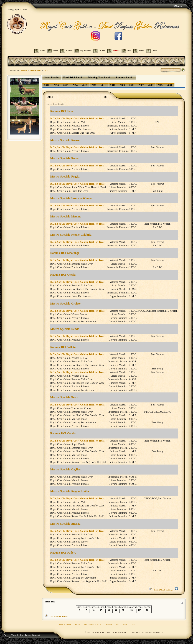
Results (24, 70)
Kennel (78, 624)
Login (179, 6)
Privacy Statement (32, 635)
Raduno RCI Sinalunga (65, 253)
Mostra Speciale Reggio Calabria (71, 235)
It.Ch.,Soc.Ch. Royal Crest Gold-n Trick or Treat (77, 119)
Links (133, 624)
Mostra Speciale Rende (65, 329)
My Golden (89, 624)
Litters (100, 624)
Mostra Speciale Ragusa (65, 140)
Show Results (36, 70)
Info (117, 624)
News (69, 624)
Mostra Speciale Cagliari (66, 469)
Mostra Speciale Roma (64, 158)
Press (125, 624)
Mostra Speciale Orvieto (65, 304)
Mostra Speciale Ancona (65, 524)
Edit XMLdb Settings (163, 590)
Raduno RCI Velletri (63, 347)
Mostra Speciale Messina (66, 216)
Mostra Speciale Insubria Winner (71, 198)
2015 (46, 70)
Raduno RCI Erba (62, 111)
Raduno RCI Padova (63, 553)
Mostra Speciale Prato (64, 397)
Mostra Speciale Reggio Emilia (70, 491)
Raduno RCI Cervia (63, 275)
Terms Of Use (17, 635)
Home (60, 624)
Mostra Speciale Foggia (65, 177)
